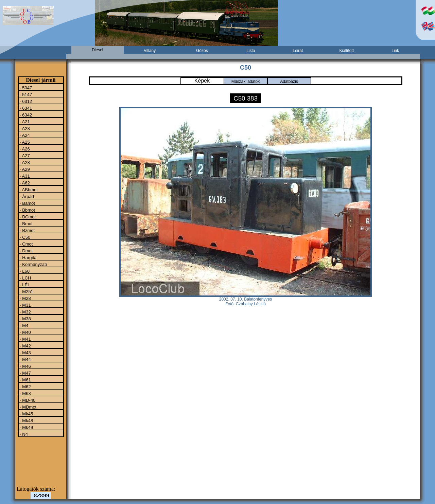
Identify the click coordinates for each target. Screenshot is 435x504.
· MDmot (28, 407)
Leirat (298, 51)
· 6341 (25, 108)
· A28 (24, 162)
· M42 (25, 346)
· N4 (23, 434)
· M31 (25, 305)
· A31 (24, 176)
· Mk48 (26, 420)
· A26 (24, 149)
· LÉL (24, 285)
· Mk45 (26, 414)
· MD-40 (27, 400)
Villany (150, 51)
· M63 (25, 393)
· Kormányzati (33, 264)
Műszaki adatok (246, 82)
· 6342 (25, 115)
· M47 (25, 373)
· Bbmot (27, 210)
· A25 (24, 142)
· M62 (25, 386)
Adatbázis (289, 82)
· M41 (25, 339)
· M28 (25, 298)
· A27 (24, 156)
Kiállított (346, 51)
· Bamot (27, 203)
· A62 (24, 183)
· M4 (24, 325)
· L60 (24, 271)
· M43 (25, 353)
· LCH (25, 278)
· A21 (24, 122)
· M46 (25, 366)
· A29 (24, 169)
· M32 (25, 312)
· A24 (24, 135)
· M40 (25, 332)
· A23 (24, 128)
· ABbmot (28, 190)
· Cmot (26, 244)
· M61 (25, 380)
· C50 (25, 237)
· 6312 (25, 101)
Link (395, 51)
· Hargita (28, 257)
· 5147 (25, 94)
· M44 (25, 359)
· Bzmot (27, 230)
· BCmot (27, 217)
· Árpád (27, 196)
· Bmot (26, 223)
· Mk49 (26, 427)
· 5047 (25, 88)
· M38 (25, 319)
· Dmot (26, 251)
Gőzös (202, 51)
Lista (251, 51)
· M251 (26, 291)
